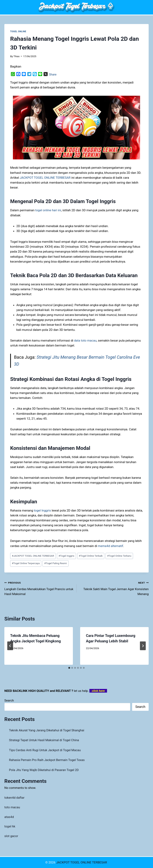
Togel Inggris (66, 556)
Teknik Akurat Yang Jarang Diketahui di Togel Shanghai (47, 730)
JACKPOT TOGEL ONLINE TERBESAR (33, 556)
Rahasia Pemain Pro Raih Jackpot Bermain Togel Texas (47, 760)
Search (9, 700)
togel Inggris (42, 510)
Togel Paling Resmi (55, 563)
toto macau (12, 807)
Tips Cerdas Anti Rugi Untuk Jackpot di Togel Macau (45, 750)
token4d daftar (14, 798)
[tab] (69, 668)
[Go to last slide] (10, 646)
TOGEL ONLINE (18, 31)
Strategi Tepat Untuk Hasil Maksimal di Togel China (44, 740)
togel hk (10, 826)
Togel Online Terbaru (119, 556)
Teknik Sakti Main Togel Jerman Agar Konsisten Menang (114, 588)
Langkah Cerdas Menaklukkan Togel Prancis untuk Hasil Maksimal (39, 588)
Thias (16, 56)
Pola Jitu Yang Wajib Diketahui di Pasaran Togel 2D (44, 770)
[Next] (143, 646)
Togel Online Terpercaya (26, 563)
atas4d (9, 817)
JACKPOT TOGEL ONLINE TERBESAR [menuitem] (45, 178)
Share (53, 75)
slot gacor (11, 836)
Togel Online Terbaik (91, 556)
